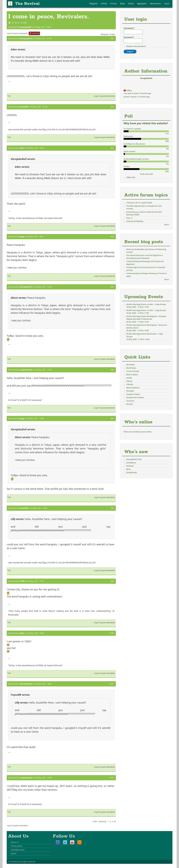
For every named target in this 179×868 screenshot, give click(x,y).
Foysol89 (24, 107)
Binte (128, 469)
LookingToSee (26, 370)
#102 (112, 778)
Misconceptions (133, 388)
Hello (25, 23)
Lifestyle (130, 384)
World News (131, 368)
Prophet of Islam (133, 394)
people (129, 378)
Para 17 (129, 218)
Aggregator (142, 3)
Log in (167, 3)
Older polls (131, 177)
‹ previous (102, 821)
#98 (112, 508)
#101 (112, 684)
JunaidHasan (132, 472)
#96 (112, 370)
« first (95, 821)
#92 (112, 107)
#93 (112, 148)
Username (129, 28)
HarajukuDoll (25, 27)
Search (14, 853)
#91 (112, 38)
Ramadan (130, 391)
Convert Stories (133, 371)
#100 (112, 633)
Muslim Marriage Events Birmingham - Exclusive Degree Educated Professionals (146, 318)
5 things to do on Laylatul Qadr (139, 203)
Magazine (94, 3)
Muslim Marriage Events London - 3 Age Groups (146, 304)
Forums (114, 3)
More (167, 225)
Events (131, 3)
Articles (104, 3)
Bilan (22, 148)
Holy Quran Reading (135, 221)
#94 (112, 237)
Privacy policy (16, 846)
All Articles (130, 365)
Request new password (136, 46)
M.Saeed (130, 466)
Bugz (22, 237)
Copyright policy (18, 850)
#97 (112, 418)
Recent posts (155, 3)
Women (130, 404)
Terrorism (130, 401)
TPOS (22, 581)
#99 (112, 581)
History (129, 381)
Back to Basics (132, 374)
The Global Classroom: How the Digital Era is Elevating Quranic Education (145, 257)
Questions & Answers (135, 397)
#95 (112, 287)
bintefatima (131, 463)
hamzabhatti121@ (134, 459)
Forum (17, 23)
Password (129, 37)
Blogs (122, 3)
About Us (15, 842)
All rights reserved (28, 862)
